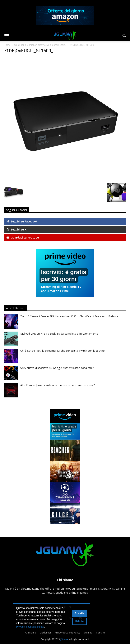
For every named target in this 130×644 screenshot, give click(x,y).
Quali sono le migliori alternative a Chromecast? (40, 45)
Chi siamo (31, 633)
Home (7, 45)
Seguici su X (16, 229)
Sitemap (88, 633)
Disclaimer (45, 633)
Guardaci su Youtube (22, 237)
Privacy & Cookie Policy (67, 633)
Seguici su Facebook (22, 221)
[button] (7, 36)
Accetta (79, 613)
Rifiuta (80, 621)
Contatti (100, 633)
